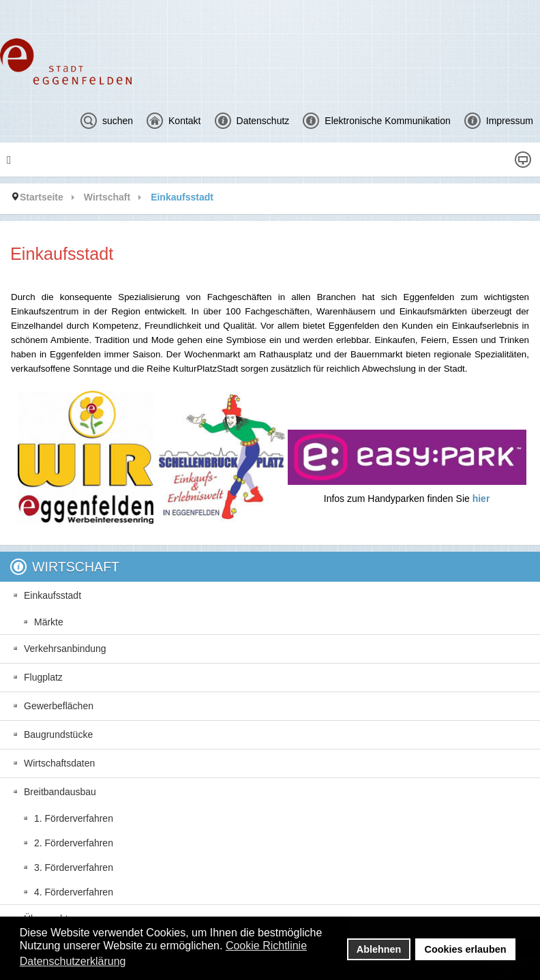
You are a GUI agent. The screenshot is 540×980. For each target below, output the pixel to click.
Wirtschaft (107, 197)
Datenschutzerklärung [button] (73, 961)
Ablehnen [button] (379, 949)
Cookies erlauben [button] (466, 949)
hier (481, 499)
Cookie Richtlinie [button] (266, 946)
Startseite (42, 197)
